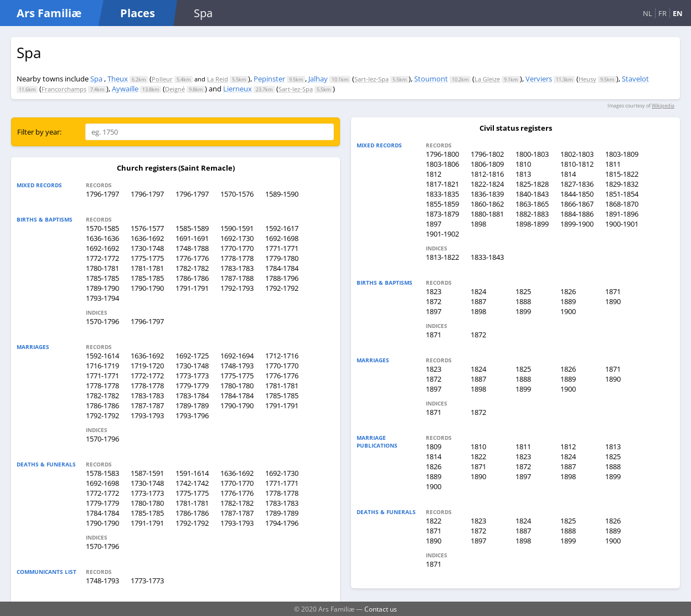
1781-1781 (147, 268)
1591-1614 (192, 473)
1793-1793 (147, 415)
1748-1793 (237, 366)
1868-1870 (622, 204)
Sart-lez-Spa (372, 79)
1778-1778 (237, 258)
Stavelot (635, 79)
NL (648, 13)
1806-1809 (487, 164)
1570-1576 (237, 194)
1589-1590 (282, 194)
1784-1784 (282, 268)
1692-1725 (192, 356)
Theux (118, 79)
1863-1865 (532, 204)
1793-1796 (192, 415)
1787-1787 (147, 405)
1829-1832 (622, 184)
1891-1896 (622, 214)
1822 (478, 456)
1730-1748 (147, 248)
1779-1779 (192, 386)
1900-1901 (622, 224)
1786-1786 (192, 278)
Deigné (175, 89)
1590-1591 (237, 228)
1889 (568, 301)
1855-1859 (442, 204)
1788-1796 (282, 278)
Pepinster (269, 79)
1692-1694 (237, 356)
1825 (523, 291)
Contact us (381, 609)
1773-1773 (192, 376)
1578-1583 (102, 473)
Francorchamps (64, 89)
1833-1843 (487, 257)
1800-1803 (532, 154)
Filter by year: (39, 132)
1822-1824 (487, 184)
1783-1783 (237, 268)
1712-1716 (282, 356)
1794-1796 (282, 523)
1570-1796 (102, 321)
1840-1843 (532, 194)
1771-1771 (282, 248)
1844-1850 (577, 194)
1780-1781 (102, 268)
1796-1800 (442, 154)
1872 (434, 301)
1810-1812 (577, 164)
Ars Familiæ (49, 13)
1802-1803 (577, 154)
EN (678, 13)
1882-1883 (532, 214)
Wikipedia (663, 106)
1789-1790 (102, 288)
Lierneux (238, 89)
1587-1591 (147, 473)
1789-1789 (192, 405)
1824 (478, 291)
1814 (568, 174)
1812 (434, 174)
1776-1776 (192, 258)
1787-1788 (237, 278)
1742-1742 (192, 483)
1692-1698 (282, 238)
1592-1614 (102, 356)
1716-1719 (102, 366)
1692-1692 (102, 248)
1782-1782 (192, 268)
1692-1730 (237, 238)
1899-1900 (577, 224)
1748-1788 (192, 248)
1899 (523, 311)
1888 (523, 301)
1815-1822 (622, 174)
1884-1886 (577, 214)
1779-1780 (282, 258)
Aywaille (125, 89)
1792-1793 (237, 288)
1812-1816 (487, 174)
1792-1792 (282, 288)
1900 (568, 311)
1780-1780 (237, 386)
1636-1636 (102, 238)
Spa (96, 79)
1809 (434, 446)
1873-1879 (442, 214)
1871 (613, 291)
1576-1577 (147, 228)
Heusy (587, 79)
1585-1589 (192, 228)
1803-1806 (442, 164)
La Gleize (487, 79)
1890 (613, 301)
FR (662, 13)
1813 (523, 174)
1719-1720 (147, 366)
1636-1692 (147, 238)
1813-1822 (442, 257)
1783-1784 (192, 396)
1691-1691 (192, 238)
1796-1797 (102, 194)
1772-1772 (102, 258)
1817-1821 (442, 184)
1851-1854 (622, 194)
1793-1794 (102, 298)
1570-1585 (102, 228)
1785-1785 (102, 278)
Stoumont (431, 79)
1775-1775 (147, 258)
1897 (434, 224)
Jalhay (318, 79)
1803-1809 (622, 154)
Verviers (539, 79)
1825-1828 (532, 184)
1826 (568, 291)
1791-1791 (192, 288)
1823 (434, 291)
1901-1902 (442, 234)
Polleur (162, 79)
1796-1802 (487, 154)
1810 (523, 164)
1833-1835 (442, 194)
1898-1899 (532, 224)
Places (138, 13)
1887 (478, 301)
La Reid (218, 79)
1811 (613, 164)
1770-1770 (237, 248)
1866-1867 (577, 204)
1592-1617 (282, 228)
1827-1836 (577, 184)
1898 (478, 224)
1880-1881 (487, 214)
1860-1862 (487, 204)
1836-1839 (487, 194)
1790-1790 (147, 288)
